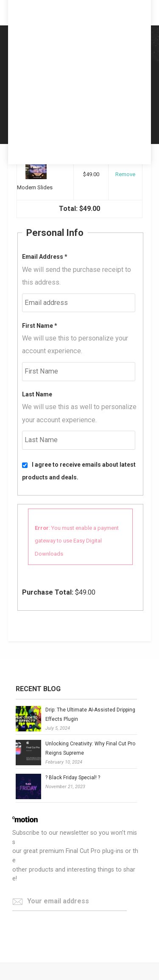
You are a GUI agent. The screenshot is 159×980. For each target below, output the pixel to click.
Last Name (37, 394)
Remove (125, 174)
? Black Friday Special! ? (73, 778)
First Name (40, 326)
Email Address (45, 257)
